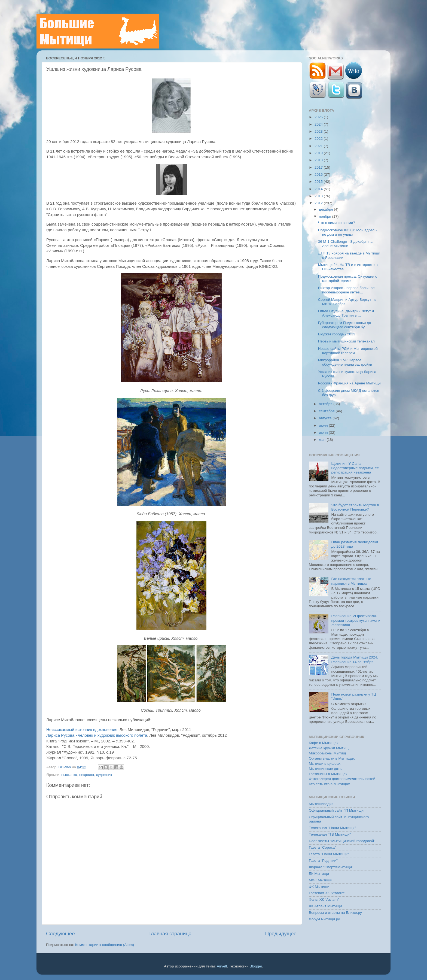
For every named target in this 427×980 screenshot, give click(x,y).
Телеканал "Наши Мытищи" (332, 828)
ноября (325, 216)
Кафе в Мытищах (324, 743)
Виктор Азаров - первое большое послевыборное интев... (346, 290)
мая (323, 440)
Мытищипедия (321, 804)
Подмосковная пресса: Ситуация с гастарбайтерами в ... (348, 279)
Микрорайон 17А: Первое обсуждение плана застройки (345, 362)
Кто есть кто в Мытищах (329, 784)
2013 (319, 196)
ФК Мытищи (319, 887)
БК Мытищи (319, 874)
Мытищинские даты (326, 769)
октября (326, 404)
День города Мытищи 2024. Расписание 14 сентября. (355, 659)
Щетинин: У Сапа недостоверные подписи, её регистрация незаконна (355, 468)
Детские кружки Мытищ (329, 748)
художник (104, 775)
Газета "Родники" (323, 861)
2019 (319, 153)
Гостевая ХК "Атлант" (327, 893)
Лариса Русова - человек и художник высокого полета (97, 735)
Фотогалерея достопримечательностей (342, 779)
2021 (319, 146)
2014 (319, 189)
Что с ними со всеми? (337, 223)
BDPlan (65, 767)
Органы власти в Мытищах (332, 758)
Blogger (256, 966)
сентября (327, 411)
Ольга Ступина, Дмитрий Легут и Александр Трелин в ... (346, 313)
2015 (319, 182)
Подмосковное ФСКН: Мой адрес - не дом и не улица (347, 232)
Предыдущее (281, 934)
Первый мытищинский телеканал (346, 341)
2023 (319, 131)
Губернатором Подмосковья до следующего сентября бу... (345, 325)
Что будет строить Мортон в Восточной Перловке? (355, 507)
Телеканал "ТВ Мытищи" (330, 834)
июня (324, 433)
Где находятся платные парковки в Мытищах (351, 581)
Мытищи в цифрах (325, 764)
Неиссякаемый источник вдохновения (82, 730)
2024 (319, 124)
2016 (319, 175)
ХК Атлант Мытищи (325, 906)
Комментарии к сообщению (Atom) (105, 945)
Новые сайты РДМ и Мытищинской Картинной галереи (348, 351)
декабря (326, 209)
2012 (319, 203)
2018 (319, 160)
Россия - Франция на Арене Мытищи (349, 383)
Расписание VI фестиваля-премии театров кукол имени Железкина (356, 620)
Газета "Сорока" (322, 847)
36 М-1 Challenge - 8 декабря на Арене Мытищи (345, 244)
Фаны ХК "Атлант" (324, 899)
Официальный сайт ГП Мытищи (336, 810)
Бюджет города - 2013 (337, 334)
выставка (69, 775)
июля (324, 425)
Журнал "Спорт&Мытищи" (331, 867)
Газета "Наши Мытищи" (329, 854)
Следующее (60, 934)
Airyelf (222, 966)
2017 (319, 167)
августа (326, 418)
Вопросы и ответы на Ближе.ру (335, 913)
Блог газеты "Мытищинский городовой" (342, 841)
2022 (319, 139)
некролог (87, 775)
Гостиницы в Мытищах (328, 774)
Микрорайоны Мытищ (327, 753)
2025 (319, 117)
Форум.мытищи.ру (324, 919)
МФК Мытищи (321, 880)
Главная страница (170, 934)
